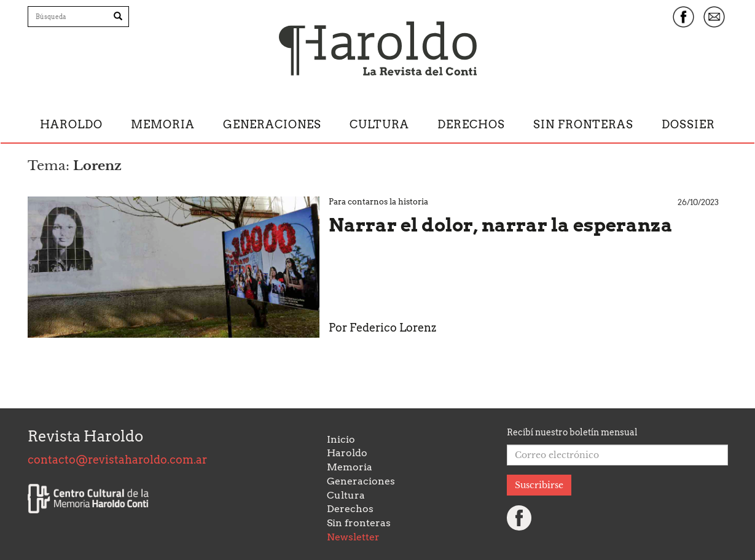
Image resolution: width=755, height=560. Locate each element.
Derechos (471, 124)
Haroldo (71, 124)
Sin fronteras (583, 124)
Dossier (688, 124)
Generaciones (272, 124)
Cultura (379, 124)
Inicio (341, 439)
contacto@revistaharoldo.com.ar (117, 460)
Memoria (163, 124)
